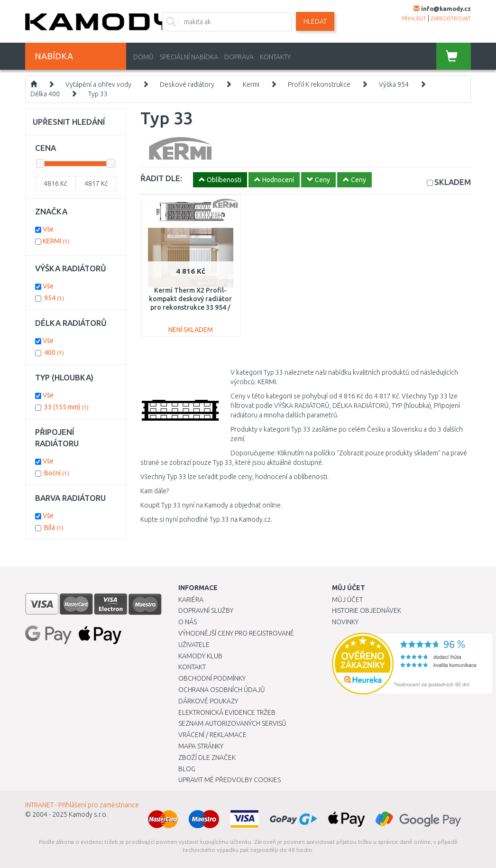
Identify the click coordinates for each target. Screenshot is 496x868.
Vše (48, 229)
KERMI (56, 241)
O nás (188, 622)
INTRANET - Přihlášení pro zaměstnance (82, 805)
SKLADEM (453, 182)
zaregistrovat (451, 18)
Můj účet (347, 600)
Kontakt (192, 667)
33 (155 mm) (66, 407)
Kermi (251, 84)
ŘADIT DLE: (161, 178)
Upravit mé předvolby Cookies (230, 780)
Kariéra (191, 600)
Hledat (315, 21)
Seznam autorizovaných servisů (232, 723)
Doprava (239, 57)
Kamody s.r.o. (88, 814)
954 (54, 298)
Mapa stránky (201, 746)
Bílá (54, 527)
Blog (187, 769)
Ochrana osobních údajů (222, 690)
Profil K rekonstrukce (319, 84)
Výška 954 (394, 84)
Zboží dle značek (207, 757)
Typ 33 (98, 94)
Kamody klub (200, 656)
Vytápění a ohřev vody (98, 84)
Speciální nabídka (189, 57)
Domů (143, 57)
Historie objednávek (367, 610)
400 (54, 352)
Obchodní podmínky (212, 678)
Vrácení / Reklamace (212, 735)
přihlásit (414, 18)
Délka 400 (45, 94)
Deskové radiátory (187, 84)
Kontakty (275, 57)
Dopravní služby (206, 610)
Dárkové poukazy (208, 701)
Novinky (345, 622)
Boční (57, 473)
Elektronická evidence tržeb (227, 712)
